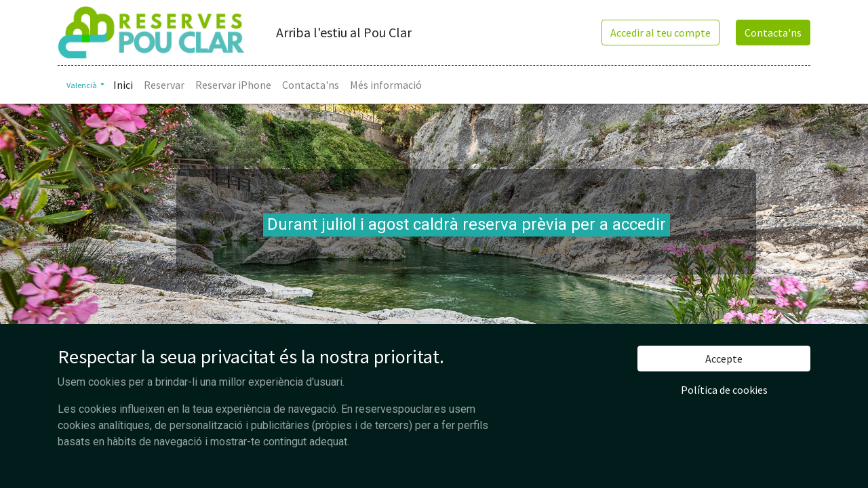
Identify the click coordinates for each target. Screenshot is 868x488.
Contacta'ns (773, 33)
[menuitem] (123, 85)
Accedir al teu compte (660, 33)
